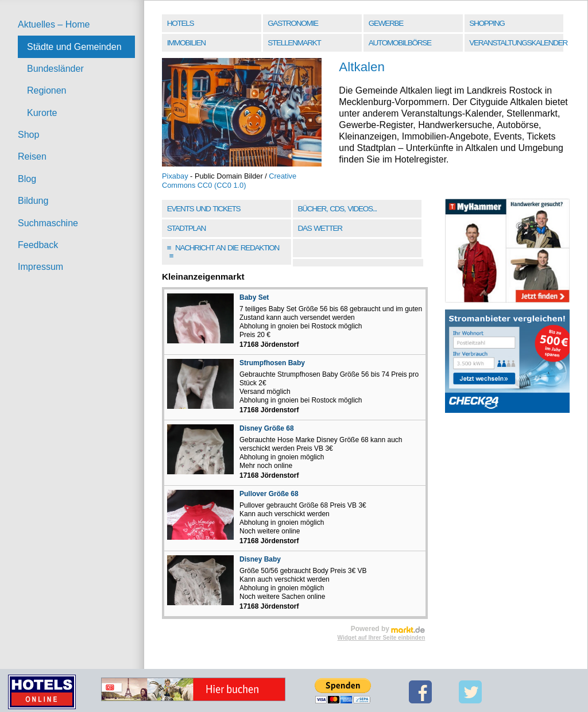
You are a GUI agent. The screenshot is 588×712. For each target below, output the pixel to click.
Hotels (180, 23)
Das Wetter (320, 228)
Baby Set (254, 297)
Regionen (47, 90)
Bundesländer (55, 69)
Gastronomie (293, 23)
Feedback (38, 245)
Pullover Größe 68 (269, 494)
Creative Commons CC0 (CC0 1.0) (229, 181)
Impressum (40, 267)
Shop (28, 135)
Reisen (32, 156)
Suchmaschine (48, 223)
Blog (27, 179)
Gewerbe (386, 23)
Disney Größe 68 (267, 428)
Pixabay (175, 176)
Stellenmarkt (294, 43)
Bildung (33, 201)
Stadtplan (186, 228)
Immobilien (186, 43)
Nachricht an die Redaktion (223, 252)
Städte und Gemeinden (74, 47)
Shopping (487, 23)
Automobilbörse (400, 43)
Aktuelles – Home (54, 24)
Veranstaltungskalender (517, 43)
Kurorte (42, 113)
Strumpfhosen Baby (272, 363)
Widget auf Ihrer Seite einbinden (382, 638)
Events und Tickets (204, 209)
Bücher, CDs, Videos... (337, 209)
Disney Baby (260, 559)
